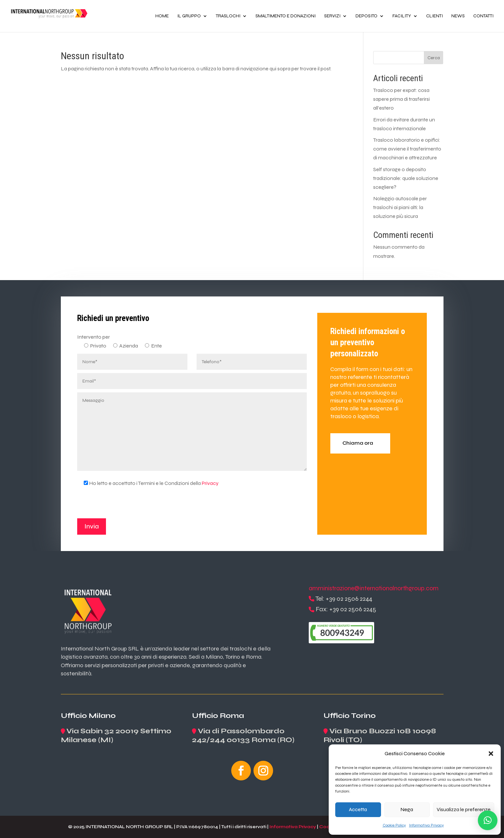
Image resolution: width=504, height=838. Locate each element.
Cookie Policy (394, 825)
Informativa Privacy (426, 825)
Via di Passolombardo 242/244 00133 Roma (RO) (243, 735)
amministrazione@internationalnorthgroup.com (374, 588)
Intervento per (94, 337)
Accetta (358, 810)
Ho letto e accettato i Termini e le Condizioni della (148, 483)
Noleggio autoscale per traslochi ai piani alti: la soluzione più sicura (400, 207)
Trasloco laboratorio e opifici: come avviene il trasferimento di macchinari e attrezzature (407, 149)
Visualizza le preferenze (464, 810)
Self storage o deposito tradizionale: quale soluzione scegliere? (406, 178)
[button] (491, 754)
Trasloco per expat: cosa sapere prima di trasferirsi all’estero (401, 99)
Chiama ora (358, 443)
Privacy (210, 483)
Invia (92, 526)
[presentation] (127, 506)
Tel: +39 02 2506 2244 (344, 599)
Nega (407, 810)
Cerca (434, 58)
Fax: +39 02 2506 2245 (346, 609)
